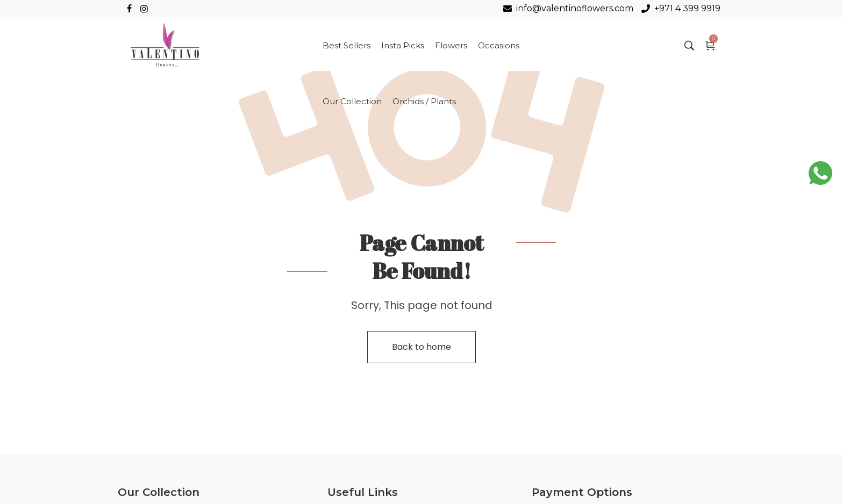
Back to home (421, 347)
